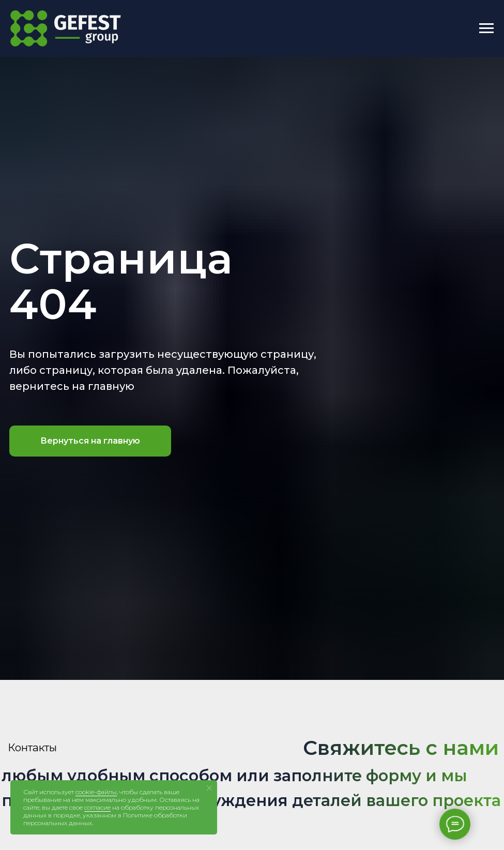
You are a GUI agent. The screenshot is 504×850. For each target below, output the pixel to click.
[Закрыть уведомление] (209, 788)
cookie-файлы (96, 792)
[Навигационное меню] (486, 28)
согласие (97, 807)
